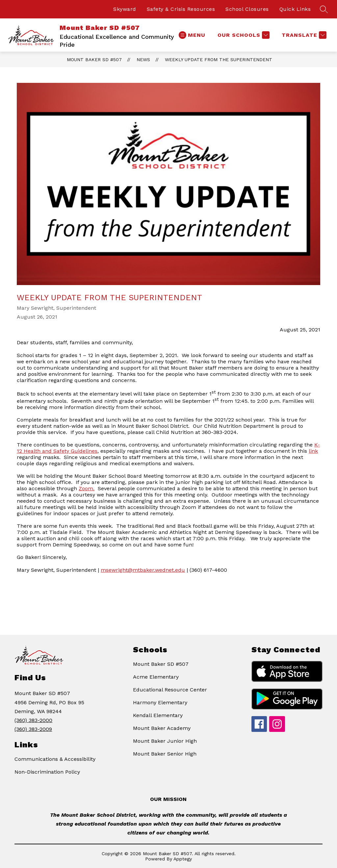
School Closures (247, 9)
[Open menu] (192, 35)
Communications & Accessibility (55, 759)
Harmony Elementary (160, 702)
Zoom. (87, 488)
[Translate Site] (303, 35)
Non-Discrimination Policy (47, 772)
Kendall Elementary (158, 715)
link (313, 451)
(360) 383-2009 (33, 729)
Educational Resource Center (170, 690)
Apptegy (183, 859)
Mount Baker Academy (162, 728)
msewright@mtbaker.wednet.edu (143, 570)
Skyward (125, 9)
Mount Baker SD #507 (94, 60)
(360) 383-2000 (33, 720)
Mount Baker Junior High (165, 741)
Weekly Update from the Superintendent (219, 60)
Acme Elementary (156, 677)
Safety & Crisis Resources (181, 9)
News (143, 60)
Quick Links (295, 9)
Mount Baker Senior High (165, 754)
